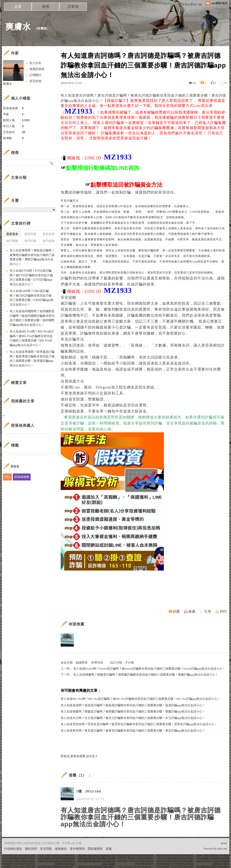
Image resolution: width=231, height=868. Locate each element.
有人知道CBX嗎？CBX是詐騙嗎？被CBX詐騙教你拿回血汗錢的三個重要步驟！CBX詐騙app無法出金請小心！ (32, 298)
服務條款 (61, 849)
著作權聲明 (77, 849)
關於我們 (31, 849)
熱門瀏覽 (12, 241)
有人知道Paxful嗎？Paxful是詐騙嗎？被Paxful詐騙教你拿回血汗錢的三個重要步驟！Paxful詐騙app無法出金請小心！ (149, 669)
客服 (109, 849)
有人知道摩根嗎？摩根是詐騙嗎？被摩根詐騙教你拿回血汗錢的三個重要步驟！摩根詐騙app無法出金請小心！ (32, 257)
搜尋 (52, 163)
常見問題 (46, 849)
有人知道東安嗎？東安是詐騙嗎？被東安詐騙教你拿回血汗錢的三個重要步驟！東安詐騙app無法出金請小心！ (133, 731)
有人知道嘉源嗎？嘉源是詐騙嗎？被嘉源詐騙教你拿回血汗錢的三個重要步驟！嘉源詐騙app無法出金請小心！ (133, 705)
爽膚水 (18, 27)
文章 (18, 7)
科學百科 (97, 663)
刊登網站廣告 (13, 849)
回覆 (176, 612)
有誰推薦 (77, 624)
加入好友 (35, 63)
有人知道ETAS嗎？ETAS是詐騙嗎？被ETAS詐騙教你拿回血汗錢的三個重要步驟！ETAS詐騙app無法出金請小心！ (31, 277)
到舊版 (42, 28)
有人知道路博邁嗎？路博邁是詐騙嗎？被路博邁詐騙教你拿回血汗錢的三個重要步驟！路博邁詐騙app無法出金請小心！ (32, 359)
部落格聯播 (22, 477)
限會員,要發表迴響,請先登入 (79, 756)
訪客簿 (73, 7)
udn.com (222, 849)
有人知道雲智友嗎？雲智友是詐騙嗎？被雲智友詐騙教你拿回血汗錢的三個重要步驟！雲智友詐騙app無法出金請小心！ (139, 724)
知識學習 (82, 663)
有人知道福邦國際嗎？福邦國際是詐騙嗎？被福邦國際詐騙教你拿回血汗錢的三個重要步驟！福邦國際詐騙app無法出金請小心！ (32, 318)
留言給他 (35, 81)
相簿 (46, 7)
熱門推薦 (48, 241)
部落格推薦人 (23, 425)
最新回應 (30, 234)
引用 (208, 612)
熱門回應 (30, 241)
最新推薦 (48, 234)
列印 (223, 612)
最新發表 (12, 234)
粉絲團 (9, 864)
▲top (224, 843)
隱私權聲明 (95, 849)
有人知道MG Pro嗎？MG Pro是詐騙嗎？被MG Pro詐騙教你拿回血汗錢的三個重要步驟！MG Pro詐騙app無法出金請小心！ (141, 699)
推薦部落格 (37, 69)
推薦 (192, 612)
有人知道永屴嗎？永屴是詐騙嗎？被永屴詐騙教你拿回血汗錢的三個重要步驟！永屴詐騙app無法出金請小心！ (133, 718)
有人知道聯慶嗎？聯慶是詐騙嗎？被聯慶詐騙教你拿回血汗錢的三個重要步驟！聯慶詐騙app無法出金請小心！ (146, 675)
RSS (7, 477)
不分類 (130, 663)
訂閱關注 (35, 75)
